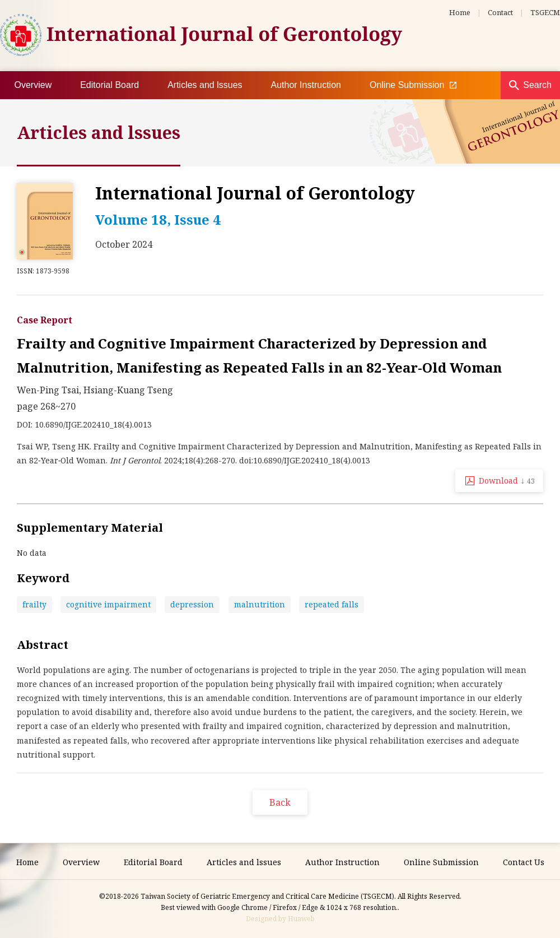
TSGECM (545, 12)
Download (507, 480)
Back (280, 802)
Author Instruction (306, 85)
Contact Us (524, 862)
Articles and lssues (205, 85)
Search (537, 85)
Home (460, 12)
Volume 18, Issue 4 (158, 219)
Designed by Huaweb (280, 919)
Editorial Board (109, 85)
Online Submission (413, 85)
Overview (33, 85)
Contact (500, 12)
